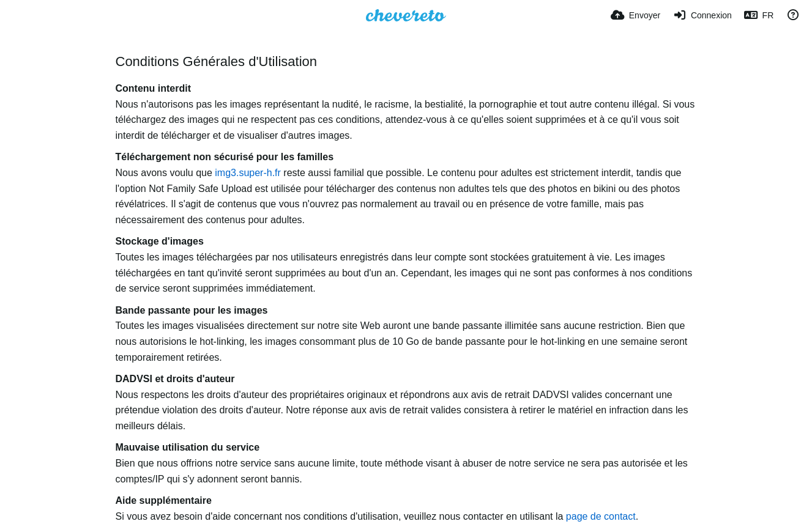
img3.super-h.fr (248, 173)
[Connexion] (702, 15)
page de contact (601, 516)
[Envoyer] (635, 15)
